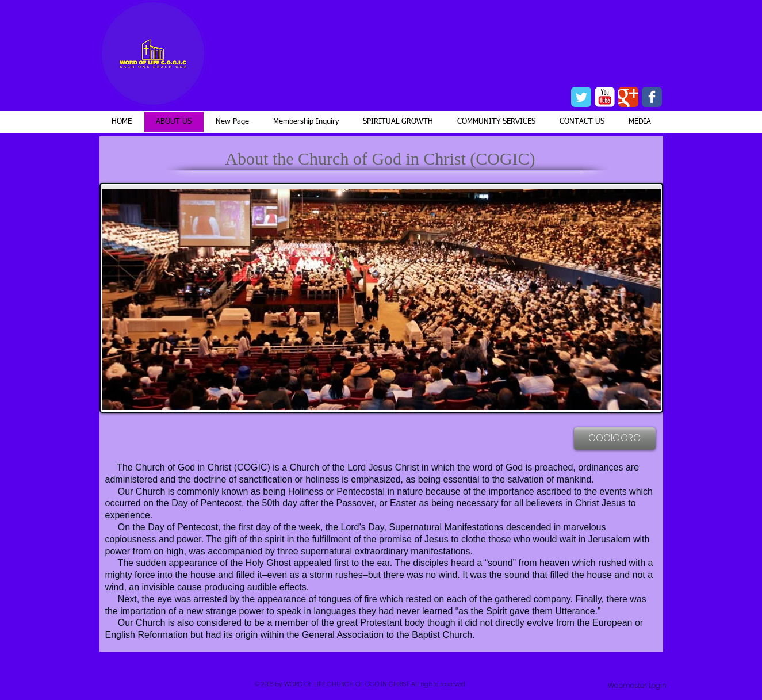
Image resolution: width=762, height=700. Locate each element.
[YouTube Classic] (605, 97)
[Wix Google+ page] (628, 97)
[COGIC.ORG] (615, 439)
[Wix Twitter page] (581, 97)
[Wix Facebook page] (652, 97)
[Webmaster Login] (637, 686)
